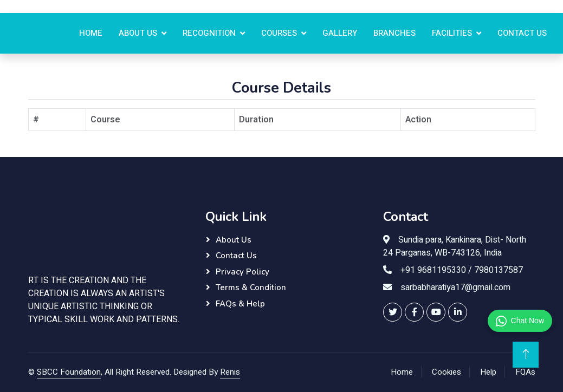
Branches (394, 33)
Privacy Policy (242, 272)
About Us (138, 33)
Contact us (522, 33)
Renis (230, 372)
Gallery (340, 33)
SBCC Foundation (69, 372)
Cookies (446, 372)
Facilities (452, 33)
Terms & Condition (251, 288)
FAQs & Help (240, 304)
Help (488, 372)
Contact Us (236, 256)
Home (91, 33)
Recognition (209, 33)
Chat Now (520, 321)
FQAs (525, 372)
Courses (279, 33)
